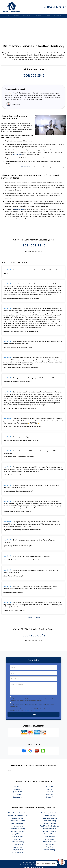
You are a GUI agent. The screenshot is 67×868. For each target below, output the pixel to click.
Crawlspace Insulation (17, 802)
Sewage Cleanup (17, 831)
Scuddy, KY (50, 778)
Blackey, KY (17, 767)
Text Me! (13, 678)
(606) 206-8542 (55, 7)
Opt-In (13, 684)
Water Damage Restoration (17, 794)
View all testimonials (33, 598)
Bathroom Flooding (17, 823)
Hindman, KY (17, 770)
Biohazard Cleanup (50, 810)
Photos (47, 16)
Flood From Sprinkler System (50, 807)
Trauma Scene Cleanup (17, 810)
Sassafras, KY (17, 778)
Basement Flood (50, 815)
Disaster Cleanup (17, 799)
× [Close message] (56, 862)
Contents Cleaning (17, 812)
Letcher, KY (50, 773)
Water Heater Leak (50, 823)
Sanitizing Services (50, 804)
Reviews (38, 16)
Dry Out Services (17, 825)
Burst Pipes (17, 820)
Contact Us (58, 16)
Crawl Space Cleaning (50, 799)
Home (8, 16)
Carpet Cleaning (50, 831)
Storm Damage (50, 796)
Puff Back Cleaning (50, 812)
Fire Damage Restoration (50, 794)
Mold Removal (17, 828)
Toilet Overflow (50, 817)
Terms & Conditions (38, 691)
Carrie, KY (50, 767)
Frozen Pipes (50, 820)
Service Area (27, 16)
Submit (33, 695)
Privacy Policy (28, 691)
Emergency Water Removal (17, 815)
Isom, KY (50, 770)
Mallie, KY (50, 775)
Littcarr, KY (17, 775)
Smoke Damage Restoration (17, 796)
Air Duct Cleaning (17, 833)
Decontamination (17, 807)
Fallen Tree (50, 828)
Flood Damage (50, 825)
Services (17, 16)
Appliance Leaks (17, 817)
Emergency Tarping (50, 802)
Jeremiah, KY (17, 773)
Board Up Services (17, 804)
